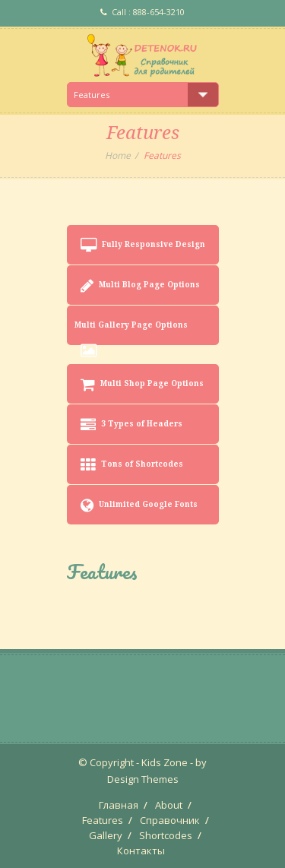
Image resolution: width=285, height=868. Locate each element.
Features (103, 820)
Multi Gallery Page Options (131, 333)
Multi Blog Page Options (140, 286)
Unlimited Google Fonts (139, 505)
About (169, 805)
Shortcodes (166, 835)
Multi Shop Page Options (142, 385)
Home (118, 155)
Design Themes (143, 779)
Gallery (106, 835)
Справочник (170, 820)
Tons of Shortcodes (132, 465)
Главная (119, 805)
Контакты (141, 851)
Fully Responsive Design (143, 246)
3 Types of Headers (131, 425)
